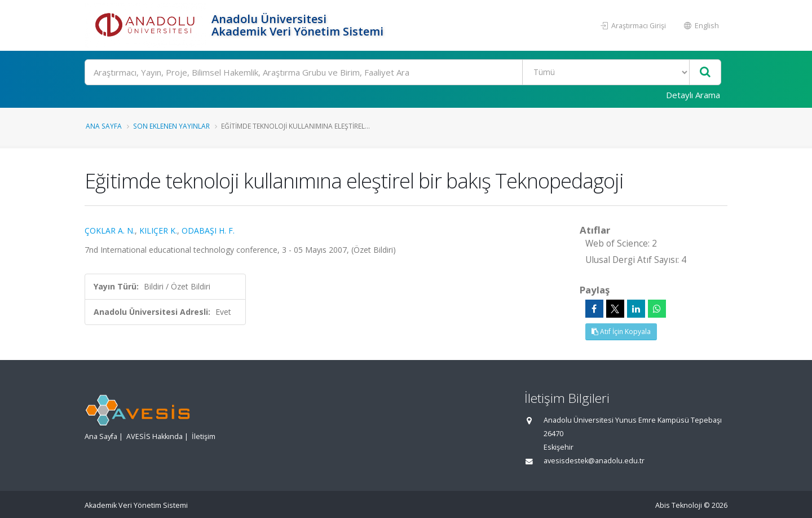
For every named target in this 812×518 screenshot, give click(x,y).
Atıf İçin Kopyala (621, 332)
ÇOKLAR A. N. (110, 231)
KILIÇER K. (158, 231)
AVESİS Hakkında (155, 436)
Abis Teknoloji (679, 505)
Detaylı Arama (693, 95)
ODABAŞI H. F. (208, 231)
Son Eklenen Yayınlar (171, 126)
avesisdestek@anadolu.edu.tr (594, 461)
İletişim (204, 436)
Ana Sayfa (104, 126)
